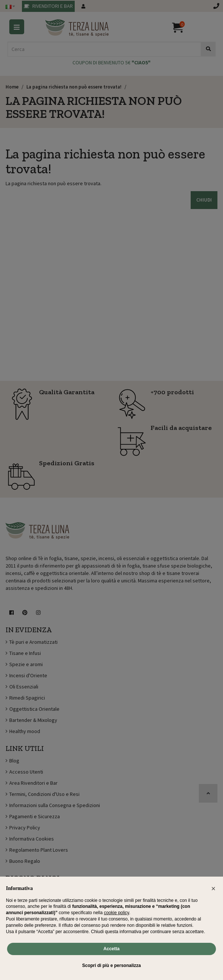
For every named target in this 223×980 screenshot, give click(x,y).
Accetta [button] (111, 949)
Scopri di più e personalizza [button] (111, 965)
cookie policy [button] (116, 913)
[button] (213, 889)
